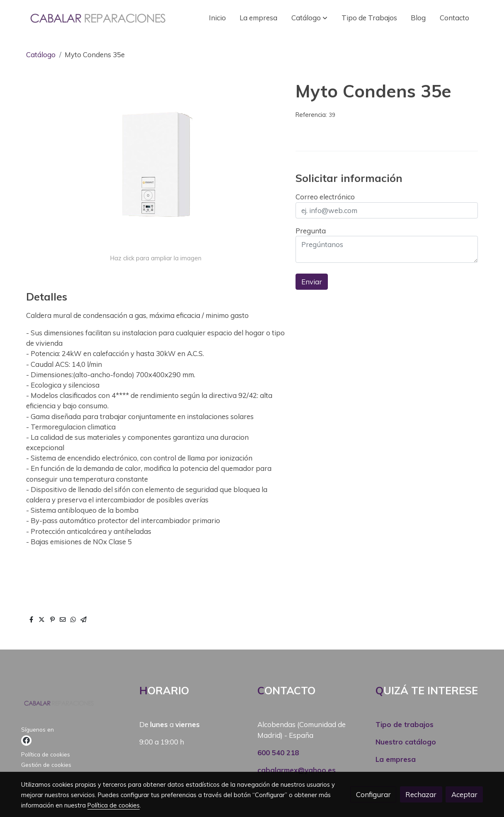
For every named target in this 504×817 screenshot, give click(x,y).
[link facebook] (26, 741)
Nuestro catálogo (406, 742)
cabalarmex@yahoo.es (297, 770)
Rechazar (421, 794)
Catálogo (41, 55)
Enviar (312, 282)
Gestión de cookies (46, 765)
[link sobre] (75, 705)
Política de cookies (46, 754)
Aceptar (464, 794)
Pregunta (311, 231)
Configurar (373, 794)
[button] (309, 18)
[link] (97, 18)
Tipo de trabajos (405, 724)
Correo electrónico (325, 197)
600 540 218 (278, 753)
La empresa (396, 759)
